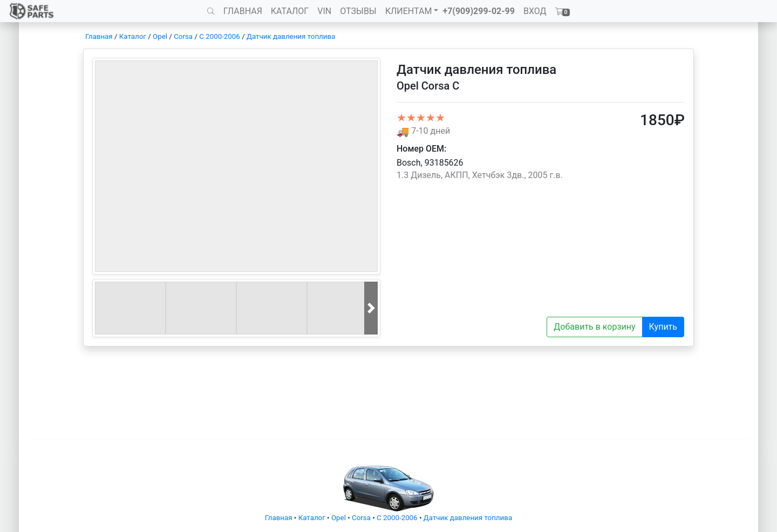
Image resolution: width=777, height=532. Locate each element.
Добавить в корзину (594, 327)
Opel (160, 36)
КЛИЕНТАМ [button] (409, 11)
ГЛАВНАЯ (243, 11)
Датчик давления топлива (291, 36)
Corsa (183, 36)
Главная (99, 36)
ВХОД (535, 11)
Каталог (133, 36)
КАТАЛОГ (290, 11)
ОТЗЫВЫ (358, 11)
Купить (663, 327)
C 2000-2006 (220, 36)
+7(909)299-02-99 (479, 11)
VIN (324, 11)
